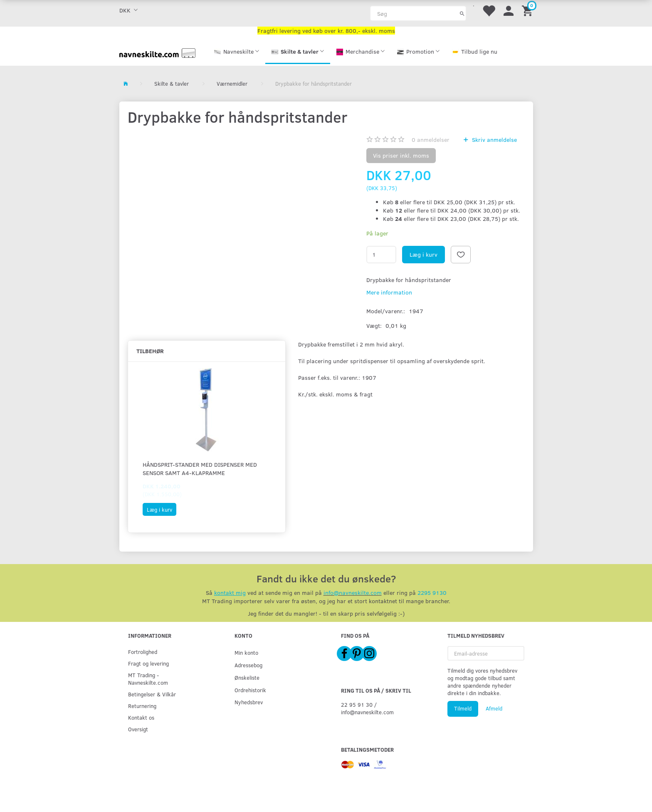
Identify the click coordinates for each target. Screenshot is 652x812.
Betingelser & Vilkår (152, 694)
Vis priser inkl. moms (401, 155)
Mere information (389, 292)
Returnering (142, 706)
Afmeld (494, 708)
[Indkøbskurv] (529, 10)
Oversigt (138, 729)
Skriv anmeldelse (494, 140)
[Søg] (462, 13)
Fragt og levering (148, 663)
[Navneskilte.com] (158, 52)
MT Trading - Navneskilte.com (148, 679)
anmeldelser (431, 140)
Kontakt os (141, 717)
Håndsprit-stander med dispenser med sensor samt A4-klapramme (200, 469)
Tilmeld (463, 708)
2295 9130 (432, 593)
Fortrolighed (143, 652)
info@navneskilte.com (353, 593)
